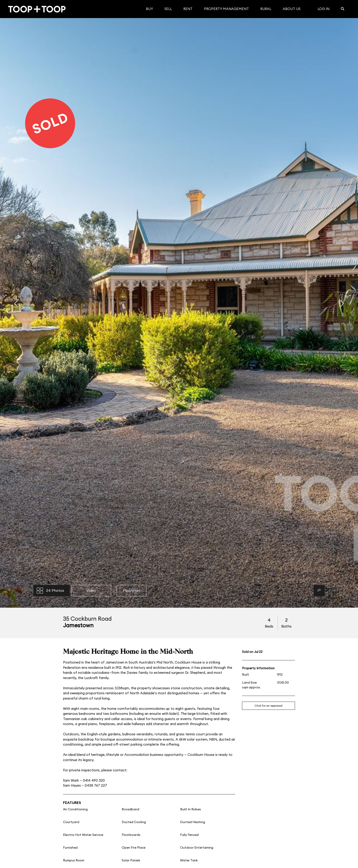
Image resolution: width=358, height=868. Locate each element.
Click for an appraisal (268, 706)
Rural (266, 9)
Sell (168, 9)
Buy (149, 9)
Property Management (226, 9)
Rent (188, 9)
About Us (292, 9)
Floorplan (132, 591)
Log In (324, 9)
